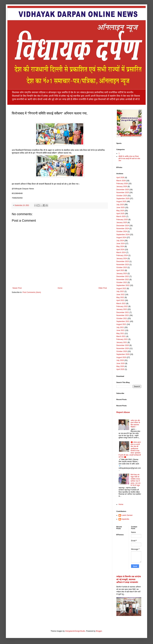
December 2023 (123, 261)
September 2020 (123, 354)
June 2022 (120, 295)
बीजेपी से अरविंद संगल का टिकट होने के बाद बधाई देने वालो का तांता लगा (129, 159)
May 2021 (120, 333)
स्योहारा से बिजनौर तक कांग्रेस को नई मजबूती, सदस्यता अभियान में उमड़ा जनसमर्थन (129, 579)
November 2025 (123, 193)
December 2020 (123, 345)
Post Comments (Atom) (32, 292)
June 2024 (120, 244)
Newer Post (17, 288)
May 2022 (120, 297)
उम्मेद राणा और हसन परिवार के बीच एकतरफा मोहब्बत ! (135, 424)
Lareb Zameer (127, 515)
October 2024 (122, 231)
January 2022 (122, 309)
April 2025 (120, 214)
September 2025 (123, 199)
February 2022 (122, 306)
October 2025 (122, 196)
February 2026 (122, 184)
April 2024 (120, 250)
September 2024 (123, 235)
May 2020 (120, 366)
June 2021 (120, 330)
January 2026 (122, 186)
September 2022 (123, 285)
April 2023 (120, 270)
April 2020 (120, 369)
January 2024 (122, 259)
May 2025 (120, 211)
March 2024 (121, 252)
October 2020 (122, 351)
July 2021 (120, 327)
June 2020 (120, 363)
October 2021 (122, 318)
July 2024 (120, 241)
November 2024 (123, 229)
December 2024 (123, 226)
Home (60, 288)
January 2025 (122, 223)
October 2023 (122, 267)
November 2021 (123, 315)
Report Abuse (123, 412)
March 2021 (121, 336)
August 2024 (121, 237)
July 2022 (120, 291)
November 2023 (123, 265)
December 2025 (123, 190)
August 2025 (121, 201)
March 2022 (121, 303)
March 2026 (121, 181)
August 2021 (121, 324)
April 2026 (120, 178)
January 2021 (122, 342)
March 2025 (121, 216)
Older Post (103, 288)
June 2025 (120, 208)
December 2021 (123, 312)
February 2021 (122, 339)
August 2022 (121, 288)
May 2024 (120, 246)
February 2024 (122, 255)
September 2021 (123, 321)
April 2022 (120, 300)
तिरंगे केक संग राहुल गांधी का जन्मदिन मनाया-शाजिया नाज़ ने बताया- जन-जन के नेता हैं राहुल (136, 480)
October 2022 (122, 282)
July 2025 (120, 205)
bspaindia (125, 519)
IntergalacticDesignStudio (75, 631)
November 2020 (123, 348)
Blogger (99, 631)
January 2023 (122, 274)
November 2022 (123, 280)
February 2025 (122, 220)
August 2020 (121, 357)
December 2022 (123, 276)
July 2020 (120, 360)
